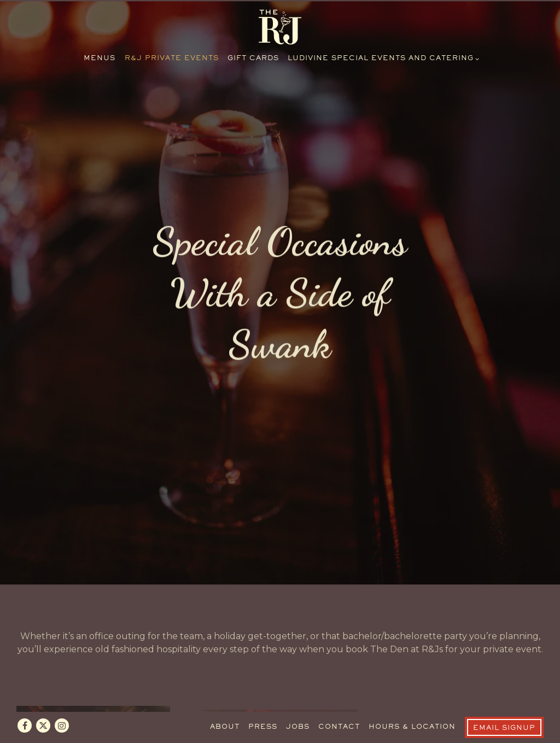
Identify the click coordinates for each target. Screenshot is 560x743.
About (225, 703)
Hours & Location (412, 703)
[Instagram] (62, 701)
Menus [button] (100, 59)
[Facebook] (25, 701)
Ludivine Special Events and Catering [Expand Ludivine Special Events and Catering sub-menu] (382, 58)
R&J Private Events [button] (172, 59)
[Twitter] (43, 701)
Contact (339, 703)
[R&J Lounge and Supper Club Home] (280, 27)
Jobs (298, 703)
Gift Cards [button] (253, 59)
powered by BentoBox (280, 730)
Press (263, 703)
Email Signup (504, 704)
